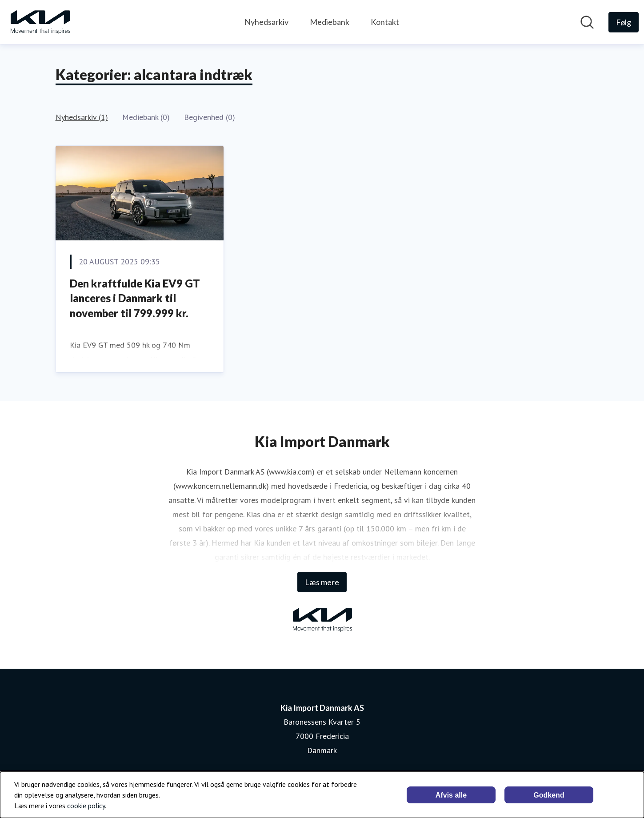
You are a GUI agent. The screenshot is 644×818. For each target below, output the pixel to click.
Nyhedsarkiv (266, 22)
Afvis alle (451, 795)
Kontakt (385, 22)
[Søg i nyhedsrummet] (587, 22)
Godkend (549, 795)
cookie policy (86, 806)
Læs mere (322, 582)
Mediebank (330, 22)
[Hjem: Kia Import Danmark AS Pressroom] (40, 22)
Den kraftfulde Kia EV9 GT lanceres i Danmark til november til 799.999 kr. (135, 298)
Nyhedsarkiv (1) (82, 117)
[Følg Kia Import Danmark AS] (624, 22)
